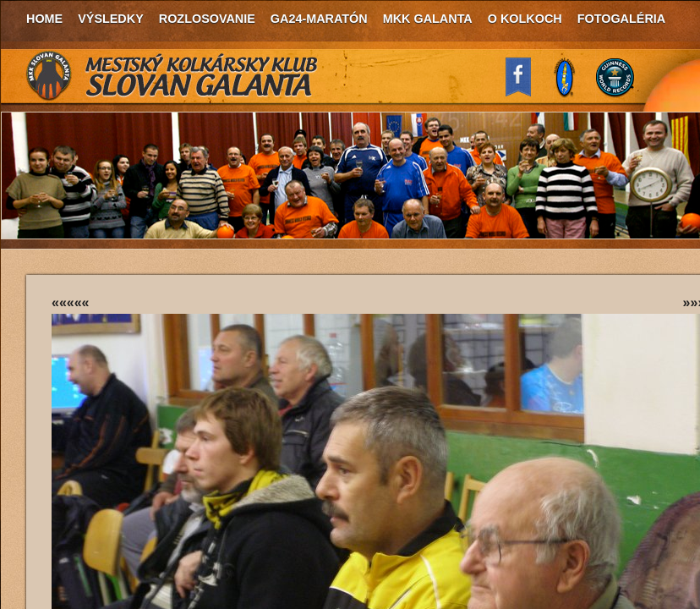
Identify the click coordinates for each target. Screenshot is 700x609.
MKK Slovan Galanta (172, 76)
